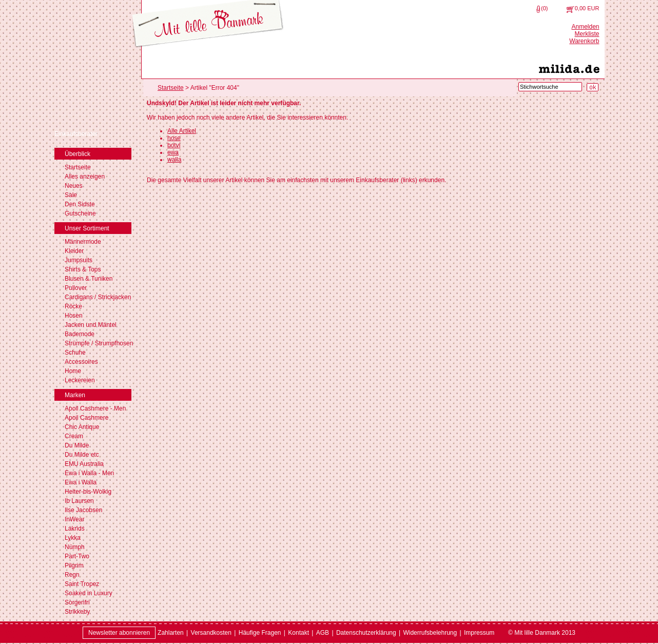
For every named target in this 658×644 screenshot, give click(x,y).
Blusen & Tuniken (89, 279)
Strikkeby (77, 612)
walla (174, 160)
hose (174, 138)
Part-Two (77, 556)
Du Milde (77, 445)
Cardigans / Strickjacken (98, 297)
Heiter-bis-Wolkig (88, 492)
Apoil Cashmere (86, 418)
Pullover (76, 288)
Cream (74, 436)
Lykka (73, 538)
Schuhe (75, 353)
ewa (173, 152)
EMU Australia (84, 464)
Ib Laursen (79, 501)
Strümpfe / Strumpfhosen (99, 343)
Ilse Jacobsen (83, 510)
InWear (74, 519)
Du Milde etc (82, 455)
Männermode (83, 242)
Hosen (74, 316)
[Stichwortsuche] (550, 87)
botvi (174, 145)
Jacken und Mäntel (91, 325)
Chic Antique (82, 427)
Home (73, 371)
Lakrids (75, 529)
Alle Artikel (182, 131)
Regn (72, 575)
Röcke (73, 306)
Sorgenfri (77, 602)
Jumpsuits (79, 260)
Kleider (74, 251)
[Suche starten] (593, 87)
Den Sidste (80, 204)
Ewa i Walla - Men (89, 473)
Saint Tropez (82, 584)
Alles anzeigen (85, 177)
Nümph (75, 547)
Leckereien (80, 380)
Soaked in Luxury (89, 593)
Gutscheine (80, 213)
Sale (71, 195)
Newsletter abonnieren (119, 633)
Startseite (78, 167)
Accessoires (81, 362)
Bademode (80, 334)
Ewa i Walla (81, 482)
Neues (74, 186)
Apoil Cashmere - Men (95, 408)
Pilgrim (74, 565)
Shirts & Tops (83, 269)
